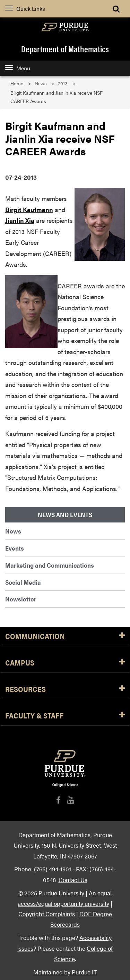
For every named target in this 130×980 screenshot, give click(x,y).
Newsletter (21, 599)
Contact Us (73, 880)
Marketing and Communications (50, 565)
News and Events (65, 515)
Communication (65, 636)
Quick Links (25, 9)
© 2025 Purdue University (51, 893)
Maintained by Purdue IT (65, 972)
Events (15, 548)
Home (17, 83)
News (41, 83)
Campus (65, 663)
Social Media (23, 582)
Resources (65, 689)
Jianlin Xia (20, 220)
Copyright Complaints (47, 914)
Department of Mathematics (65, 49)
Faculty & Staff (65, 716)
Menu (18, 68)
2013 (63, 83)
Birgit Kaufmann (29, 209)
